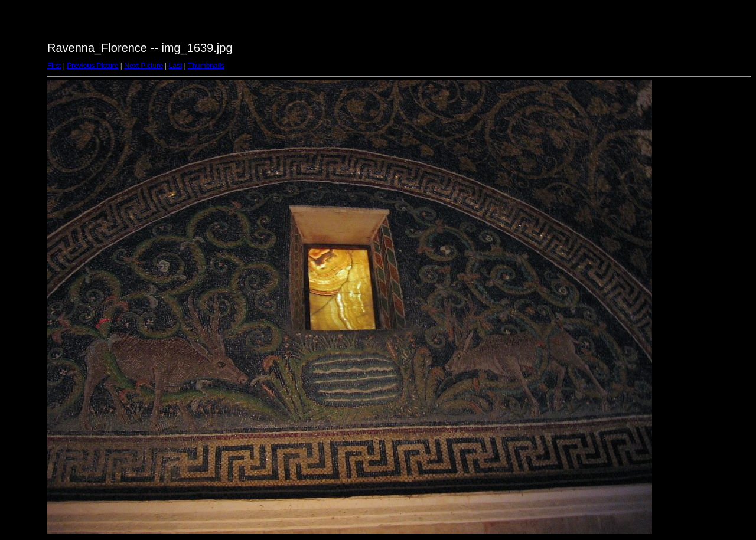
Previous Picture (92, 66)
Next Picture (143, 66)
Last (175, 66)
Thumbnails (206, 66)
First (54, 66)
